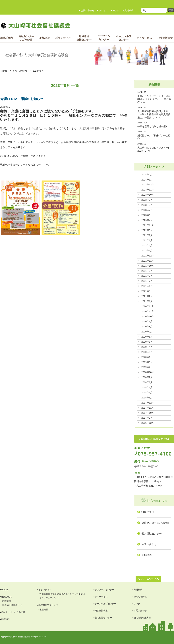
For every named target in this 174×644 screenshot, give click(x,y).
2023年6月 (147, 215)
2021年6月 (147, 286)
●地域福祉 (5, 619)
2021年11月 (148, 261)
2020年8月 (147, 327)
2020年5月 (147, 342)
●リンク (136, 604)
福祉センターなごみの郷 (155, 523)
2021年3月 (147, 291)
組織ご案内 (148, 512)
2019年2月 (147, 367)
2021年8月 (147, 276)
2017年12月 (148, 403)
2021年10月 (148, 266)
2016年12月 (148, 423)
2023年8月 (147, 205)
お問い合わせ (88, 11)
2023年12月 (148, 185)
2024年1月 (147, 180)
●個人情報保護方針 (142, 618)
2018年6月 (147, 393)
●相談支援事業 (101, 611)
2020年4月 (147, 347)
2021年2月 (147, 296)
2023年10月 (148, 195)
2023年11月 (148, 190)
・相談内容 (43, 609)
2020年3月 (147, 352)
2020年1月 (147, 357)
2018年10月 (148, 372)
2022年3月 (147, 240)
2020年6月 (147, 337)
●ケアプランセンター (104, 590)
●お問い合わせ (139, 611)
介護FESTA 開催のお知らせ (22, 99)
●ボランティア (44, 590)
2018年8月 (147, 382)
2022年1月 (147, 251)
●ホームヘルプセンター (105, 604)
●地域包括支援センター (49, 605)
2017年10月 (148, 413)
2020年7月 (147, 332)
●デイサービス (101, 597)
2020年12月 (148, 306)
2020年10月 (148, 317)
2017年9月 (147, 418)
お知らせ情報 (20, 71)
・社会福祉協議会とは (11, 605)
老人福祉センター (152, 533)
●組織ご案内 (6, 597)
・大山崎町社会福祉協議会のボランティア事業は (61, 594)
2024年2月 (147, 175)
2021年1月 (147, 301)
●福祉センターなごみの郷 (13, 612)
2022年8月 (147, 230)
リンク (116, 11)
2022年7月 (147, 235)
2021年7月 (147, 281)
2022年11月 (148, 225)
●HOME (4, 590)
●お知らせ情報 (139, 597)
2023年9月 (147, 200)
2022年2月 (147, 245)
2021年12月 (148, 256)
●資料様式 (137, 590)
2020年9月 (147, 321)
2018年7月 (147, 387)
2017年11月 (148, 408)
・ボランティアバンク (48, 598)
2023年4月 (147, 220)
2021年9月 (147, 271)
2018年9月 (147, 377)
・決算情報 (5, 601)
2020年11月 (148, 311)
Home (4, 71)
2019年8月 (147, 362)
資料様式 (129, 11)
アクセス (103, 11)
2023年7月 (147, 210)
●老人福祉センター (103, 618)
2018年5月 (147, 398)
